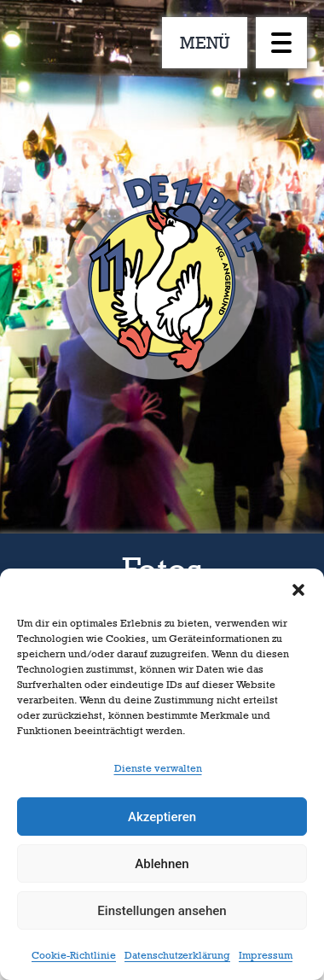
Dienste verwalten (158, 768)
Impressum (266, 955)
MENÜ (205, 43)
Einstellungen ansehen (162, 911)
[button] (298, 590)
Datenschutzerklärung (177, 955)
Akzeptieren (162, 817)
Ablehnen (162, 864)
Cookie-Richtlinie (74, 955)
